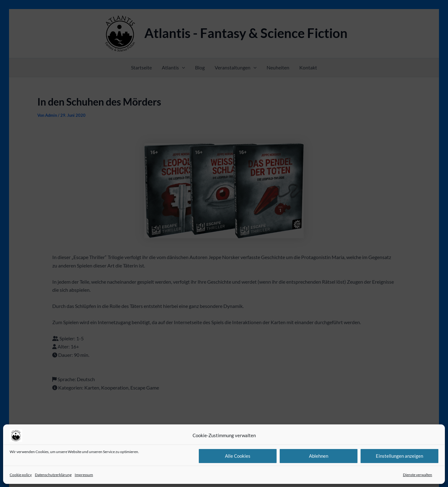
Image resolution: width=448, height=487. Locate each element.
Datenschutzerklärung (53, 475)
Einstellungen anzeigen (399, 456)
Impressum (84, 475)
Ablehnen (319, 456)
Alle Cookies (238, 456)
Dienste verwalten (418, 475)
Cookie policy (21, 475)
